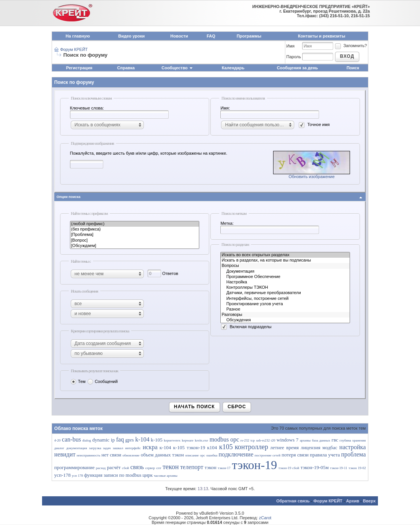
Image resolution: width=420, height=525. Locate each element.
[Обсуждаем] (135, 246)
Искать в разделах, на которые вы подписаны (285, 260)
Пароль (294, 57)
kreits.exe (201, 440)
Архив (353, 501)
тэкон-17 (224, 468)
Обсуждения (285, 320)
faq (120, 439)
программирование (74, 467)
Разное (285, 309)
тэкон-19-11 (339, 468)
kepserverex (172, 440)
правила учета (325, 455)
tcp (253, 440)
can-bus (72, 439)
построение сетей (267, 455)
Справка (126, 68)
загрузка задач (100, 448)
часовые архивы (166, 476)
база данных (321, 440)
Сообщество (177, 68)
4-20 (58, 440)
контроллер (252, 447)
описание (192, 455)
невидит (65, 454)
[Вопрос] (135, 240)
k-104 (142, 439)
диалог (59, 448)
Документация (285, 271)
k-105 (156, 440)
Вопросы (285, 266)
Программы (249, 36)
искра (150, 447)
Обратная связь (293, 501)
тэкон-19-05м (315, 467)
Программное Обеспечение (285, 277)
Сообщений (102, 381)
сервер (150, 468)
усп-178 (63, 475)
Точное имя (314, 124)
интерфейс (133, 448)
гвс (335, 440)
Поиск (353, 68)
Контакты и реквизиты (322, 36)
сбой (125, 468)
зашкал (118, 448)
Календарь (233, 68)
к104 (212, 447)
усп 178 (77, 476)
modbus (219, 439)
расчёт (114, 467)
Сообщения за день (297, 68)
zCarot (265, 518)
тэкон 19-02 (357, 468)
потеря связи (295, 455)
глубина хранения (353, 440)
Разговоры (285, 315)
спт (159, 468)
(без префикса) (135, 229)
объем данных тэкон (162, 455)
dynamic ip (103, 440)
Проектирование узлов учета (285, 304)
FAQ (211, 36)
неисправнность (89, 455)
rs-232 (245, 440)
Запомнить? (351, 46)
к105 (226, 447)
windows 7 (287, 440)
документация (77, 448)
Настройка (285, 282)
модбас (330, 447)
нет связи (111, 455)
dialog (87, 440)
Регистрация (79, 68)
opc (235, 439)
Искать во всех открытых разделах (285, 255)
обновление (131, 455)
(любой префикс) (135, 224)
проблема (354, 454)
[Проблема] (135, 235)
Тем (78, 381)
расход (101, 468)
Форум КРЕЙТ (74, 49)
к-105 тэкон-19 (189, 447)
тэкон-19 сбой (289, 468)
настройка (352, 447)
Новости (179, 36)
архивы (305, 440)
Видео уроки (131, 36)
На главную (78, 36)
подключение (236, 454)
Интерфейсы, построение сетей (285, 299)
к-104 (165, 447)
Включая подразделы (246, 327)
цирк (147, 475)
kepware (187, 440)
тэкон (211, 467)
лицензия (310, 447)
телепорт (192, 467)
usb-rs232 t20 (266, 440)
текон (171, 467)
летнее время (284, 447)
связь (137, 467)
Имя (291, 46)
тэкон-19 (254, 465)
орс (203, 455)
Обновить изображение (311, 177)
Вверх (369, 501)
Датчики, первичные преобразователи (285, 293)
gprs (130, 440)
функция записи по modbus (113, 475)
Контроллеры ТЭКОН (285, 288)
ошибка (212, 455)
